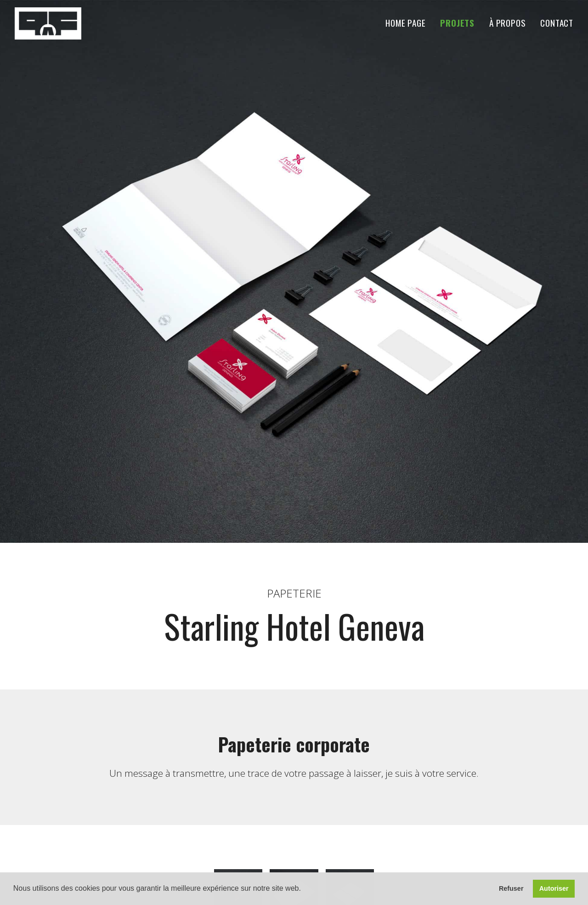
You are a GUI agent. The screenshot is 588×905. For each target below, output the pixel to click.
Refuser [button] (511, 888)
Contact (557, 23)
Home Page (405, 23)
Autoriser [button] (554, 888)
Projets (457, 23)
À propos (507, 23)
